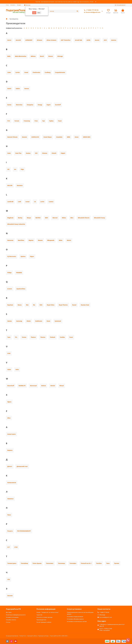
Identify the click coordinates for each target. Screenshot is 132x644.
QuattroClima (21, 289)
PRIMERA (19, 273)
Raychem (10, 305)
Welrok (44, 386)
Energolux (30, 105)
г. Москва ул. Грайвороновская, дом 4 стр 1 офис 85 (112, 625)
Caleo (9, 72)
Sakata (9, 321)
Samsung (19, 321)
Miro (72, 218)
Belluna (33, 56)
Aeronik (18, 40)
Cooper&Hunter (60, 72)
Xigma (9, 402)
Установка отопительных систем (77, 621)
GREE (69, 137)
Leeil (19, 202)
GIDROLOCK (35, 137)
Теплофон (73, 563)
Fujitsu (51, 121)
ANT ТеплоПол (66, 40)
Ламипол (10, 499)
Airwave (40, 40)
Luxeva (51, 202)
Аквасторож (11, 434)
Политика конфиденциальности (16, 615)
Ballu (9, 56)
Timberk (53, 337)
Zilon (9, 418)
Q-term (10, 289)
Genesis (24, 137)
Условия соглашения (12, 617)
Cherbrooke (36, 72)
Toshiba (62, 337)
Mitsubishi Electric (84, 218)
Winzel (62, 386)
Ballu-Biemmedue (21, 56)
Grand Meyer (48, 137)
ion (15, 169)
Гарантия (39, 615)
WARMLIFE (22, 386)
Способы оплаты (11, 620)
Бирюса (10, 450)
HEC (36, 153)
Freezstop (27, 121)
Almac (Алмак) (51, 40)
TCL (16, 337)
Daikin (18, 89)
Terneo (24, 337)
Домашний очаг (22, 466)
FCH (9, 121)
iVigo (22, 169)
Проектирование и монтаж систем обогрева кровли (80, 613)
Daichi (9, 89)
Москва (27, 5)
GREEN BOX (87, 137)
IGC (8, 169)
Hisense (45, 153)
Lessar (27, 202)
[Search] (64, 11)
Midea (64, 218)
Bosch (42, 56)
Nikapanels (51, 240)
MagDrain (10, 218)
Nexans (40, 240)
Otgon (32, 256)
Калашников (12, 483)
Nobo (61, 240)
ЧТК (9, 579)
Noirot (69, 240)
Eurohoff (58, 105)
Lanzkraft (10, 202)
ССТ (9, 547)
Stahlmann (39, 321)
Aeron (9, 40)
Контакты (13, 5)
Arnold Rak (79, 40)
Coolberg (48, 72)
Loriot (42, 202)
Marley (20, 218)
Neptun (31, 240)
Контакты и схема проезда (44, 617)
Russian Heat (85, 305)
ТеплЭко (99, 563)
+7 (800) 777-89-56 (91, 10)
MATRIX (38, 218)
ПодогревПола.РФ (13, 609)
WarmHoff (11, 386)
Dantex (27, 89)
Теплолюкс (50, 563)
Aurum (97, 40)
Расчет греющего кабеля (44, 622)
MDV (46, 218)
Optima (23, 256)
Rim (27, 305)
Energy (40, 105)
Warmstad (33, 386)
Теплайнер (24, 563)
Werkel (53, 386)
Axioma (114, 40)
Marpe (29, 218)
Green (77, 137)
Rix (34, 305)
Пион (9, 515)
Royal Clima (51, 305)
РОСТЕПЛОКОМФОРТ (24, 531)
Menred (55, 218)
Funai (60, 121)
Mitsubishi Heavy (100, 218)
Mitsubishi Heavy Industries (16, 224)
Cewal (26, 72)
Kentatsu (20, 185)
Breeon (51, 56)
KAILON (10, 185)
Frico (36, 121)
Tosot (71, 337)
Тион (108, 563)
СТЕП (16, 547)
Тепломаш (61, 563)
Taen (9, 337)
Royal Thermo (63, 305)
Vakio (9, 369)
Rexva (20, 305)
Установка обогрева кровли (75, 619)
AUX (105, 40)
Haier (9, 153)
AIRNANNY (29, 40)
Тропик (117, 563)
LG (35, 202)
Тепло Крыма (37, 563)
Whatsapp (102, 615)
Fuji (43, 121)
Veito (17, 369)
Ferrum (17, 121)
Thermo (43, 337)
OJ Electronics (12, 256)
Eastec (9, 105)
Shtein (29, 321)
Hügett (63, 153)
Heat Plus (18, 153)
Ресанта (10, 531)
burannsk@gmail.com (92, 12)
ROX (41, 305)
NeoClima (21, 240)
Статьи (8, 622)
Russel (74, 305)
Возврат (19, 5)
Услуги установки (74, 609)
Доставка (9, 612)
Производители (41, 620)
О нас (7, 5)
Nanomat (10, 240)
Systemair (58, 321)
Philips (9, 273)
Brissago (60, 56)
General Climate (12, 137)
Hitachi (54, 153)
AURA (88, 40)
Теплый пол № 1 (86, 563)
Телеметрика (12, 563)
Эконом (10, 596)
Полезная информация (46, 609)
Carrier (18, 72)
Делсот (10, 466)
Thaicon (33, 337)
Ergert (49, 105)
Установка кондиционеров (75, 617)
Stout (48, 321)
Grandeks (59, 137)
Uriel (9, 353)
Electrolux (19, 105)
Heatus (28, 153)
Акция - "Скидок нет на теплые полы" (48, 612)
